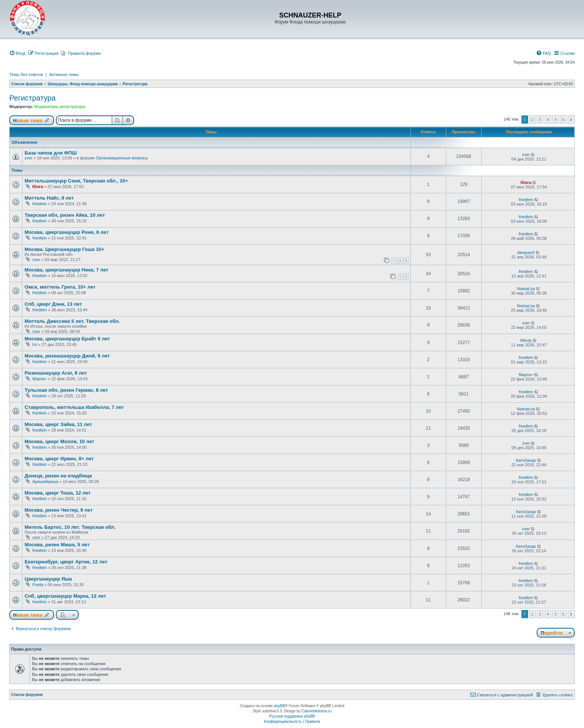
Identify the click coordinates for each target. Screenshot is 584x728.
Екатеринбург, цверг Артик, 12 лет (66, 562)
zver (28, 158)
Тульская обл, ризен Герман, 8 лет (66, 390)
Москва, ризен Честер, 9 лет (59, 510)
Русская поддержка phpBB (292, 716)
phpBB (279, 706)
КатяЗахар (526, 460)
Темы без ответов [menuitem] (26, 74)
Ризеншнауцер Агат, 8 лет (56, 373)
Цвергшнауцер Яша (48, 579)
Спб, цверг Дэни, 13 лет (53, 304)
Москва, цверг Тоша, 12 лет (58, 493)
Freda (38, 585)
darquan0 (526, 252)
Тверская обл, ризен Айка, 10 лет (65, 215)
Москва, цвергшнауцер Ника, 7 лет (66, 270)
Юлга (38, 187)
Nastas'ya (526, 289)
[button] (571, 120)
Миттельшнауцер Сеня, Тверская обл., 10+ (76, 181)
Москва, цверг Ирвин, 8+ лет (59, 459)
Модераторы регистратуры (60, 107)
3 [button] (540, 120)
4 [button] (548, 120)
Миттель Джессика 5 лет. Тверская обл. (72, 321)
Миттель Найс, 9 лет (49, 198)
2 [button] (533, 120)
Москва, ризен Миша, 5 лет (57, 545)
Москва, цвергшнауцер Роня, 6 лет (66, 232)
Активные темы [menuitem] (64, 74)
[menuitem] (17, 53)
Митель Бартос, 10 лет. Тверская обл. (70, 527)
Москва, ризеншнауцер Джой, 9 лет (67, 356)
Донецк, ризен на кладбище (58, 476)
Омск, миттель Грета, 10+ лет (60, 287)
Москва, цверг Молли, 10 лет (59, 441)
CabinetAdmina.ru (317, 711)
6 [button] (563, 120)
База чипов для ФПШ (51, 153)
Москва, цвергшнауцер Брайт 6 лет (67, 339)
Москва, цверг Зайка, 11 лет (58, 424)
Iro (35, 344)
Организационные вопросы (122, 158)
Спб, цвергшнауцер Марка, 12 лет (65, 596)
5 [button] (556, 120)
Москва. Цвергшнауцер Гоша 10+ (64, 249)
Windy (526, 340)
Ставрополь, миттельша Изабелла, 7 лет (74, 407)
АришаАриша (45, 481)
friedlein (40, 204)
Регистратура (32, 98)
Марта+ (40, 379)
